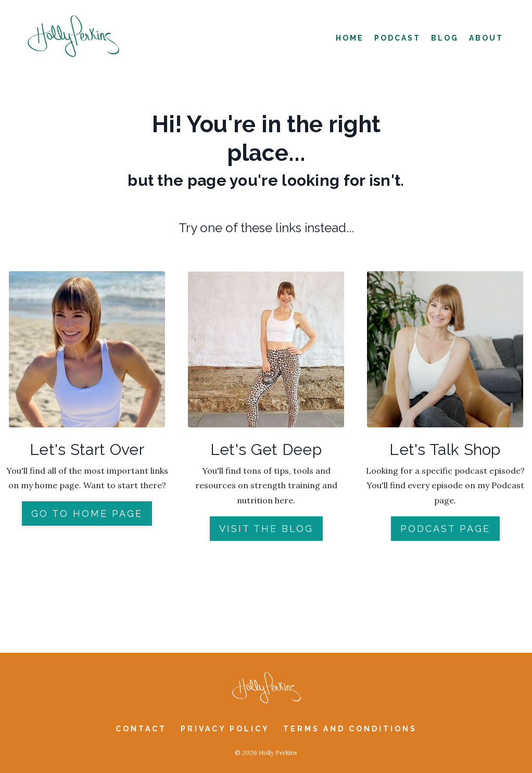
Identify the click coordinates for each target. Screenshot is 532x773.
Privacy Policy (227, 729)
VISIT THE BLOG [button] (266, 529)
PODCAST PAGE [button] (445, 529)
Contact (141, 729)
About (486, 38)
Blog (445, 38)
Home (350, 38)
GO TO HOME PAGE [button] (87, 514)
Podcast (397, 38)
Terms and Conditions (350, 729)
